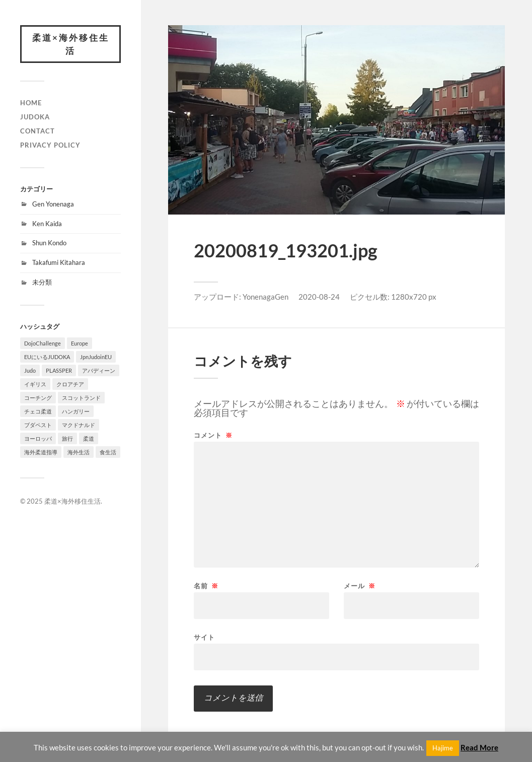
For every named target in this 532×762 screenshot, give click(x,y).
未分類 (42, 282)
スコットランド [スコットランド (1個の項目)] (81, 398)
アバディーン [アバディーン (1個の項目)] (99, 370)
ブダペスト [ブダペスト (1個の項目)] (38, 425)
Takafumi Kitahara (59, 262)
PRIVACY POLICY (50, 145)
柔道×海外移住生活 (71, 44)
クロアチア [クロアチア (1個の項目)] (70, 384)
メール (360, 586)
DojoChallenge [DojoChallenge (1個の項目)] (43, 343)
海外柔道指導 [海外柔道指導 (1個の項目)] (41, 452)
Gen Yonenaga (53, 204)
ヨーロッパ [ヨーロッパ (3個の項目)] (38, 438)
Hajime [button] (443, 748)
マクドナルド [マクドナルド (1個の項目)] (79, 425)
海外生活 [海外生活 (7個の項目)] (79, 452)
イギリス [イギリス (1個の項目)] (35, 384)
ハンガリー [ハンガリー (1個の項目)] (76, 411)
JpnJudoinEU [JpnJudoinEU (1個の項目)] (96, 357)
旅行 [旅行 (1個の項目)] (67, 438)
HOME (31, 103)
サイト (204, 637)
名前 (206, 586)
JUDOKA (35, 117)
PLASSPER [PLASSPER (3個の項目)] (59, 370)
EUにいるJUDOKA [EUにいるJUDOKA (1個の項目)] (47, 357)
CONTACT (37, 131)
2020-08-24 (319, 297)
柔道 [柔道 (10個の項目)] (89, 438)
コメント (213, 435)
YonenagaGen (265, 297)
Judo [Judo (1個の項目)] (30, 370)
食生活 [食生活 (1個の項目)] (108, 452)
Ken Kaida (47, 224)
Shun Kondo (49, 243)
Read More (479, 747)
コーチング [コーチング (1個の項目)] (38, 398)
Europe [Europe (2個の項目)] (80, 343)
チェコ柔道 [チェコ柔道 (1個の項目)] (38, 411)
